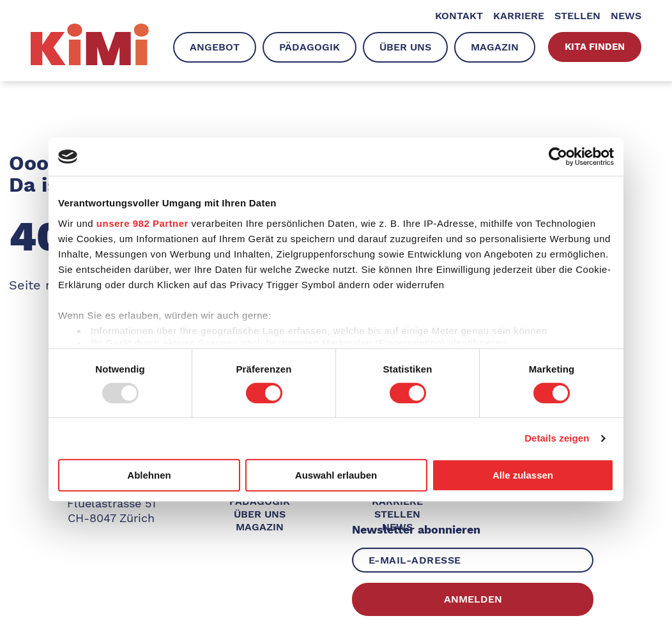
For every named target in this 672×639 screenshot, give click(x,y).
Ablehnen (149, 475)
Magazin (260, 527)
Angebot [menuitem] (215, 47)
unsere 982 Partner (142, 223)
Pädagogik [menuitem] (309, 47)
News (397, 527)
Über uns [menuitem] (405, 47)
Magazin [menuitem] (495, 47)
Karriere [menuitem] (519, 16)
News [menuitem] (626, 16)
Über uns (260, 514)
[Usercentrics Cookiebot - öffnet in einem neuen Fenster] (558, 157)
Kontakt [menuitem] (459, 16)
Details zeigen (557, 438)
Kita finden (595, 47)
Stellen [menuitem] (577, 16)
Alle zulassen (523, 475)
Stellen (397, 514)
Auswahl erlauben (336, 475)
